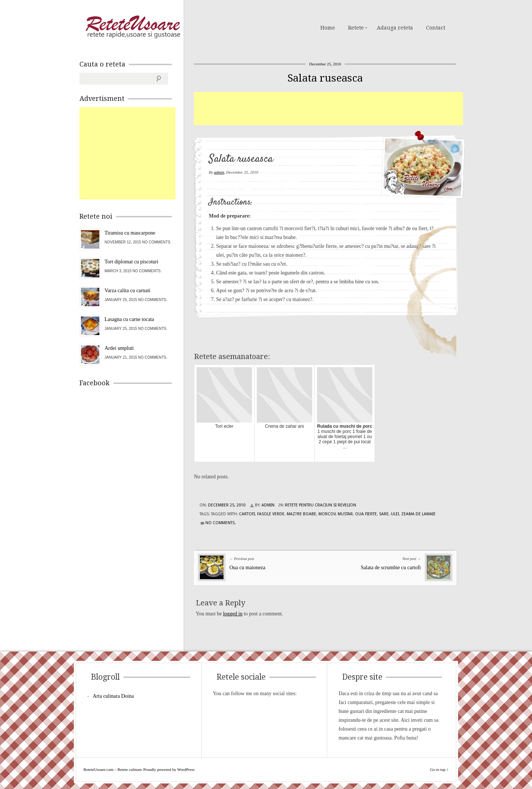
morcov (327, 514)
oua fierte (366, 514)
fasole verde (271, 514)
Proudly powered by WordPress (169, 769)
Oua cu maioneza (247, 568)
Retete (356, 28)
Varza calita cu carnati (127, 291)
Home (328, 28)
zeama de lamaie (418, 514)
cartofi (247, 514)
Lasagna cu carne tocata (129, 319)
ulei (395, 514)
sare (384, 514)
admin (219, 172)
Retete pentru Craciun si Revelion (320, 505)
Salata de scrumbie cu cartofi (391, 568)
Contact (436, 28)
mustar (345, 514)
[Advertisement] (328, 109)
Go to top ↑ (439, 769)
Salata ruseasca (325, 78)
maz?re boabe (301, 514)
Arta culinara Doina (113, 696)
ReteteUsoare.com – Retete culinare (133, 27)
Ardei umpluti (119, 348)
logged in (233, 614)
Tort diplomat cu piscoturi (132, 262)
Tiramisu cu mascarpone (130, 233)
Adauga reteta (395, 28)
